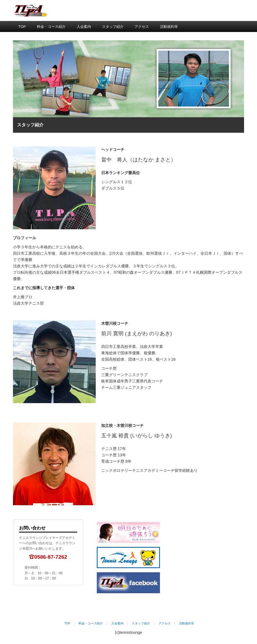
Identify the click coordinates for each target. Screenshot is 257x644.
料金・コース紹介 (51, 27)
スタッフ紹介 (113, 27)
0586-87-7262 (51, 557)
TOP (22, 27)
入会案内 (84, 27)
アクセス (142, 27)
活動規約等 (169, 27)
